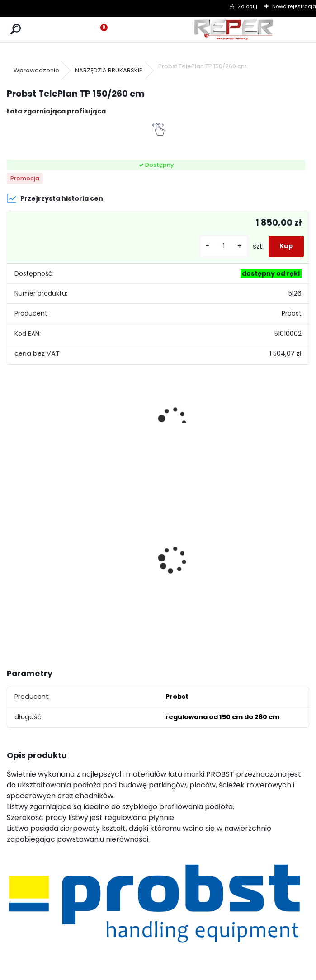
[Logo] (234, 30)
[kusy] (224, 246)
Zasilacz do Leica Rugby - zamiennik (270, 573)
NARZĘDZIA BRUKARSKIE (109, 70)
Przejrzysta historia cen (55, 198)
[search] (16, 30)
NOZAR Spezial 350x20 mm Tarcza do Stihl (40, 560)
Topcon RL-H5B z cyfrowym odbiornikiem (193, 560)
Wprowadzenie (36, 70)
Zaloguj (248, 6)
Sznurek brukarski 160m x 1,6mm (120, 542)
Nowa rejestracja (294, 6)
